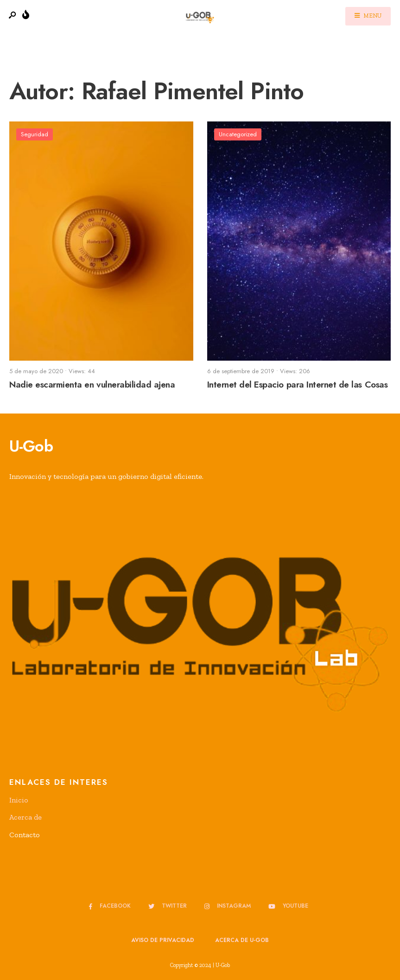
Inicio (19, 800)
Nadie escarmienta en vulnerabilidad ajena (92, 385)
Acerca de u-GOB (242, 940)
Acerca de (25, 817)
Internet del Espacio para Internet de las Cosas (298, 385)
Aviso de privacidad (163, 940)
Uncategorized (238, 134)
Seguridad (35, 134)
